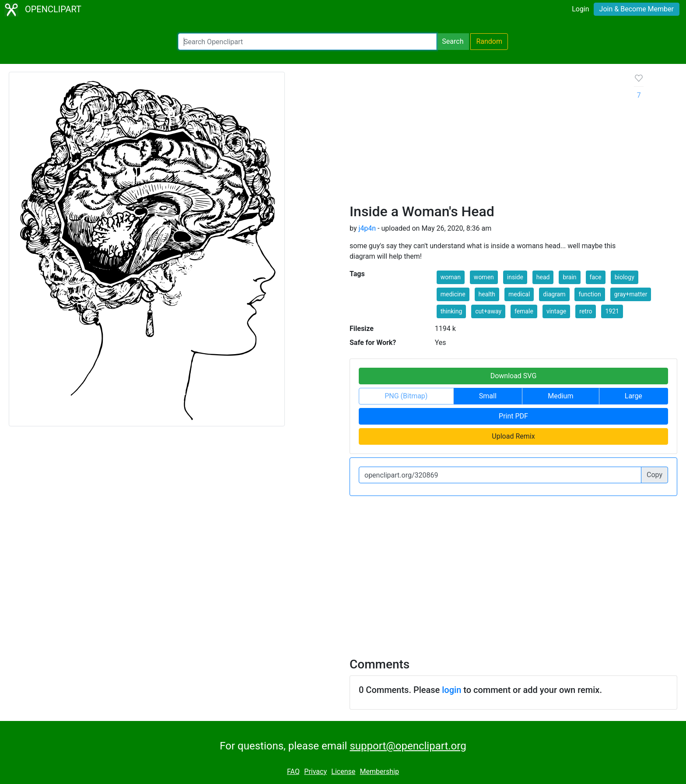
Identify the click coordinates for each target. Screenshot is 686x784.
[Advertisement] (485, 137)
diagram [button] (554, 294)
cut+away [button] (488, 311)
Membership (380, 772)
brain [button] (569, 277)
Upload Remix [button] (513, 436)
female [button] (524, 311)
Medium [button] (560, 396)
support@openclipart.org (408, 746)
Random (489, 41)
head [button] (543, 277)
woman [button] (451, 277)
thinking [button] (451, 311)
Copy (654, 475)
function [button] (590, 294)
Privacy (315, 772)
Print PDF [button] (513, 416)
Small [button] (488, 396)
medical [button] (519, 294)
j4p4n (367, 228)
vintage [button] (556, 311)
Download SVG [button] (514, 376)
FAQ (293, 772)
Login (580, 9)
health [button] (487, 294)
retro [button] (586, 311)
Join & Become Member (637, 9)
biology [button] (625, 277)
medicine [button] (453, 294)
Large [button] (633, 396)
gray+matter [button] (631, 294)
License (343, 772)
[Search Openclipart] (307, 42)
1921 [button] (612, 311)
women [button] (484, 277)
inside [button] (515, 277)
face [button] (596, 277)
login (451, 690)
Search (453, 41)
